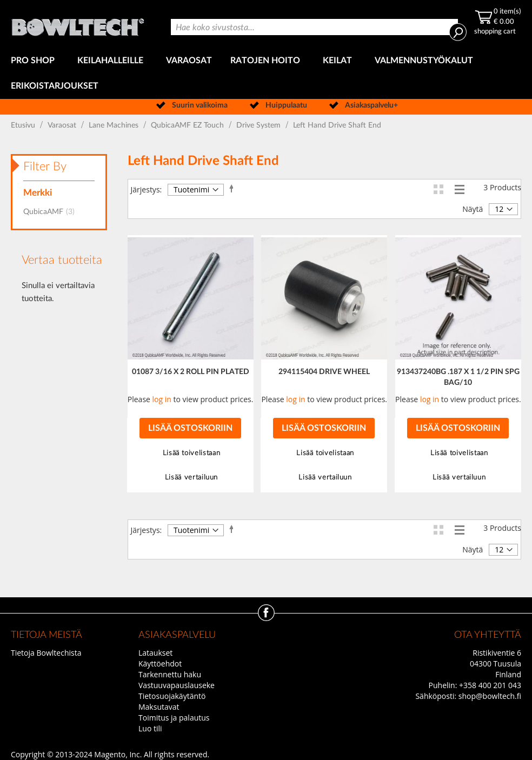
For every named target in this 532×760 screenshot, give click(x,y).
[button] (190, 453)
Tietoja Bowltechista (46, 653)
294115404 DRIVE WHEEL (324, 372)
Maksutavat (159, 707)
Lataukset (155, 653)
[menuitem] (35, 61)
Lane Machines (115, 125)
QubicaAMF (52, 212)
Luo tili (150, 728)
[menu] (266, 74)
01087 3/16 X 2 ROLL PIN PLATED (191, 372)
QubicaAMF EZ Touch (188, 125)
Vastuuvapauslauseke (177, 685)
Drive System (260, 125)
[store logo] (79, 24)
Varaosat (63, 125)
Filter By (45, 166)
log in (162, 399)
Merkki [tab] (38, 193)
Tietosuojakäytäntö (172, 696)
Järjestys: (147, 189)
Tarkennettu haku (170, 674)
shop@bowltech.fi (490, 696)
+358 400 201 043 (490, 685)
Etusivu (24, 125)
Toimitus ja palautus (174, 718)
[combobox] (315, 27)
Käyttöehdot (160, 664)
